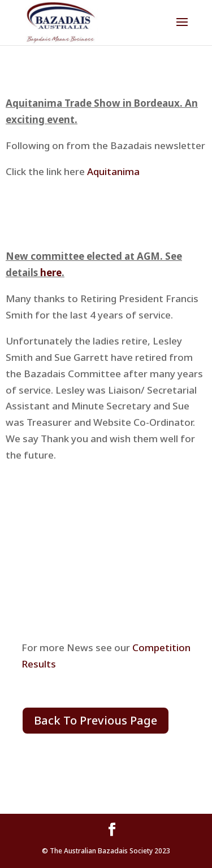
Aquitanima (112, 171)
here (51, 272)
